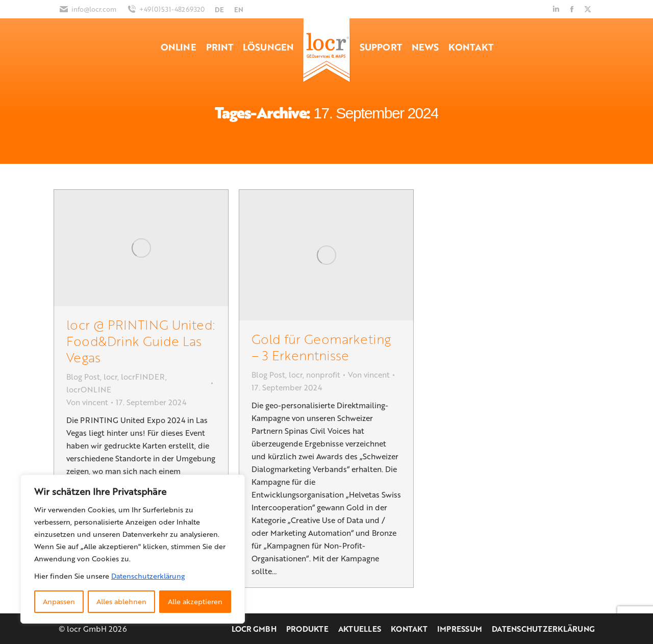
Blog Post (83, 377)
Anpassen (59, 601)
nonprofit (323, 375)
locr (110, 377)
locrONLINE (89, 389)
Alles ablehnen (121, 601)
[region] (133, 549)
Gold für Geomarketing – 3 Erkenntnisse (321, 347)
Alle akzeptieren (195, 601)
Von (87, 402)
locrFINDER (143, 377)
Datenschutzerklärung (148, 576)
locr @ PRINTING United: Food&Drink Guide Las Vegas (141, 341)
